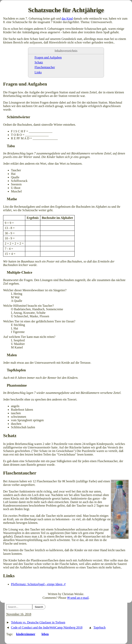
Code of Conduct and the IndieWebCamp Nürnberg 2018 (47, 627)
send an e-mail (80, 598)
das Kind (67, 18)
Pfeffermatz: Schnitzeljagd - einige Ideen (37, 584)
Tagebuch (99, 627)
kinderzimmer (26, 634)
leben (45, 634)
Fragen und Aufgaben (48, 57)
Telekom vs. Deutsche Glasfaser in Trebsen (38, 622)
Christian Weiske (73, 594)
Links (38, 72)
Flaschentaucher (45, 67)
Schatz (39, 62)
